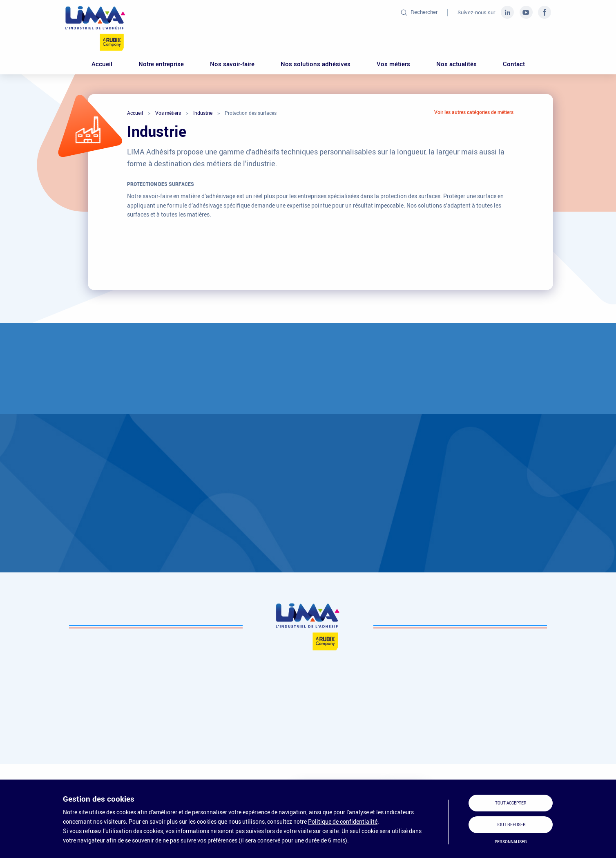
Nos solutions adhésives (316, 64)
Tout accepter (511, 803)
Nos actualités (456, 64)
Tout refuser (511, 825)
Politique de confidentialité (343, 821)
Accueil (102, 64)
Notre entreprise (161, 64)
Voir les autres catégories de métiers (474, 112)
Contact (514, 64)
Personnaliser (511, 842)
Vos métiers (393, 64)
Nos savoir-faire (232, 64)
